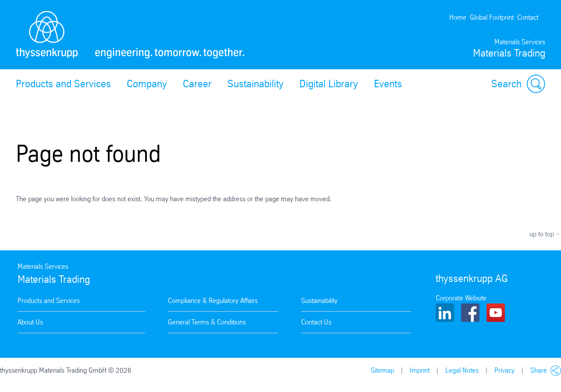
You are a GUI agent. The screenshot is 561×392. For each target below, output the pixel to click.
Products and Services (63, 84)
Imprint (420, 370)
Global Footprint (492, 17)
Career (197, 84)
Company (147, 84)
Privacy (504, 370)
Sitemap (382, 370)
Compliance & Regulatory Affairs (213, 301)
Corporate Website (461, 298)
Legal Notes (462, 370)
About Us (30, 322)
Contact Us (316, 322)
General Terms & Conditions (207, 322)
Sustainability (256, 84)
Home (458, 17)
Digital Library (329, 84)
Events (388, 84)
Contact (528, 17)
